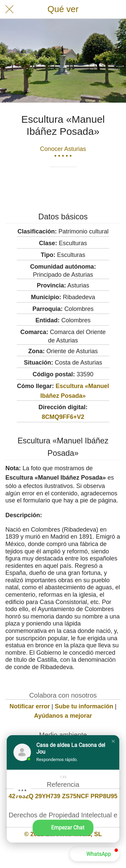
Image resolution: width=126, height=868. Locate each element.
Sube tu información (84, 706)
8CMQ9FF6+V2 (63, 417)
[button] (113, 741)
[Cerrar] (9, 9)
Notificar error (30, 706)
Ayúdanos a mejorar (63, 716)
